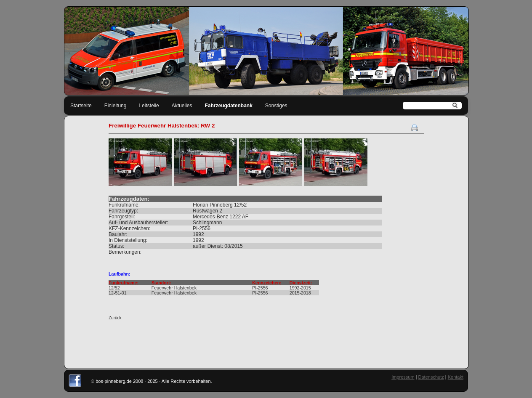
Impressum (403, 377)
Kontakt (456, 377)
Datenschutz (431, 377)
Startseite (81, 106)
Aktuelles (182, 106)
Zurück (115, 318)
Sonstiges (276, 106)
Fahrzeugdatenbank (229, 106)
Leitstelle (149, 106)
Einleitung (116, 106)
